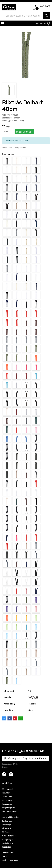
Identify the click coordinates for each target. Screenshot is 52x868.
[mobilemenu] (2, 24)
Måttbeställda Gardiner (11, 817)
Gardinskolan (7, 821)
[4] (11, 774)
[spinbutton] (8, 132)
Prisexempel (7, 825)
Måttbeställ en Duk (9, 836)
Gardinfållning (7, 843)
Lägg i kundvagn (24, 132)
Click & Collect (8, 797)
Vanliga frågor (7, 840)
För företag (6, 832)
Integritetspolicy (8, 808)
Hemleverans (7, 804)
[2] (4, 774)
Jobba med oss (8, 853)
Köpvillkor (6, 793)
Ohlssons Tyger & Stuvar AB (23, 751)
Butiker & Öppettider (10, 860)
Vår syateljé (7, 828)
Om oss (5, 856)
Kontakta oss (7, 800)
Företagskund (7, 789)
